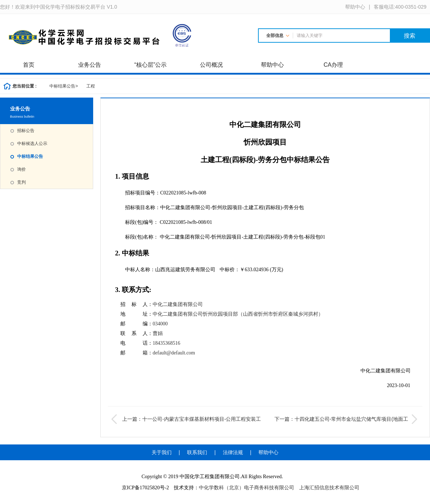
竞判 (21, 182)
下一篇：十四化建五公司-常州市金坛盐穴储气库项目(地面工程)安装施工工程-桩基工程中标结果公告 (347, 419)
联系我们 (197, 452)
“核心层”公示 (151, 65)
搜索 (410, 36)
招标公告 (26, 131)
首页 (29, 65)
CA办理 (333, 65)
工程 (91, 86)
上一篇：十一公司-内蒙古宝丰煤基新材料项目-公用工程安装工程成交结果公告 (186, 419)
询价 (21, 169)
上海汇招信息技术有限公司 (329, 488)
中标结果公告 (64, 86)
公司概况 (211, 65)
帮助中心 (272, 65)
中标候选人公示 (32, 143)
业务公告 (90, 65)
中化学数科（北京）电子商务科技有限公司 (247, 488)
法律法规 (233, 452)
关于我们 (162, 452)
